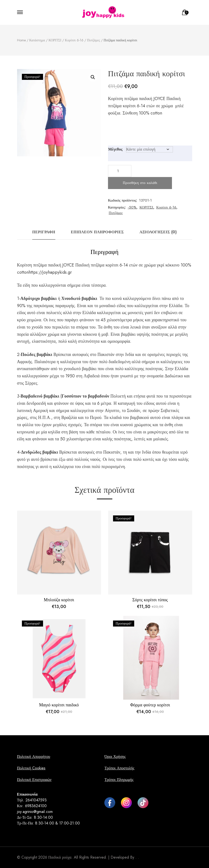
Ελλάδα (89, 313)
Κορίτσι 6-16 (166, 207)
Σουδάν (133, 411)
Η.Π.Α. (45, 418)
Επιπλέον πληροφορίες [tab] (97, 232)
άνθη (169, 425)
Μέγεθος (115, 149)
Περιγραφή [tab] (44, 232)
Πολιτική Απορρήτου (34, 757)
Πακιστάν (106, 355)
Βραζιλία (69, 418)
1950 (70, 376)
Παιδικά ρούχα (60, 857)
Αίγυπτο (112, 411)
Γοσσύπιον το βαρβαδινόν (85, 396)
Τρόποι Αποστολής (119, 768)
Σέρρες (31, 383)
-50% (132, 207)
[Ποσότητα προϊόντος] (120, 171)
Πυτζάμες (116, 213)
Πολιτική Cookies (31, 768)
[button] (93, 77)
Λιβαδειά (92, 376)
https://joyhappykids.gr (50, 272)
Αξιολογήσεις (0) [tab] (158, 232)
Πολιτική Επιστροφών (34, 780)
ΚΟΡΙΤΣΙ (146, 207)
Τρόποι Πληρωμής (119, 780)
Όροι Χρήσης (115, 757)
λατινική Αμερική (33, 411)
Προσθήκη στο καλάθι (140, 183)
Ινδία (130, 355)
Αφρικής (25, 362)
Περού (96, 418)
